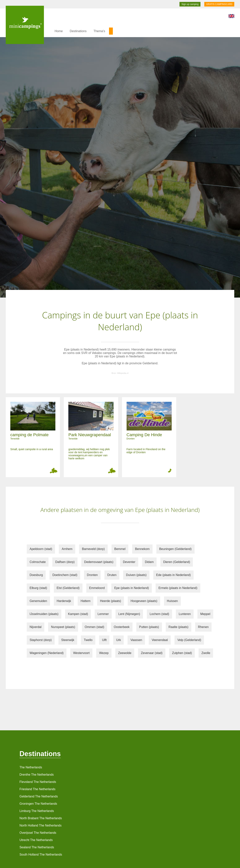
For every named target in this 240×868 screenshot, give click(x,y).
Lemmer (103, 614)
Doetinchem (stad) (65, 575)
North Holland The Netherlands (40, 825)
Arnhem (67, 549)
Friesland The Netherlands (37, 789)
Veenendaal (160, 640)
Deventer (129, 562)
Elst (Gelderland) (68, 588)
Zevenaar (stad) (152, 653)
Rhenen (203, 627)
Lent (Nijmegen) (129, 614)
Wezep (104, 653)
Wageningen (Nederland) (47, 653)
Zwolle (206, 653)
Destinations (78, 31)
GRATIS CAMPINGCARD (219, 4)
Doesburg (36, 575)
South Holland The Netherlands (41, 855)
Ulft (104, 640)
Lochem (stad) (159, 614)
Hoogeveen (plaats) (144, 601)
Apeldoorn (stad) (41, 549)
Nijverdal (36, 627)
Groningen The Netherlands (38, 804)
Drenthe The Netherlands (37, 775)
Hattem (86, 601)
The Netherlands (31, 767)
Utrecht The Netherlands (36, 840)
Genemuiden (38, 601)
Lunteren (185, 614)
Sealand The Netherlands (37, 847)
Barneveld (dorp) (93, 549)
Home (59, 31)
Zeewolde (125, 653)
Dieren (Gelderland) (177, 562)
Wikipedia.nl (123, 373)
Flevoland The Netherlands (38, 782)
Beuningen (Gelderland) (175, 549)
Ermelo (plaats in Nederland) (178, 588)
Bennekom (142, 549)
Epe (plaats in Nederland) (131, 588)
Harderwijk (64, 601)
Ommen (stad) (95, 627)
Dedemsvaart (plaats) (99, 562)
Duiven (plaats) (136, 575)
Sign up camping (190, 4)
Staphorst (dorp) (41, 640)
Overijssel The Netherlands (38, 833)
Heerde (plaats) (111, 601)
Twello (88, 640)
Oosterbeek (122, 627)
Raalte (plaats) (179, 627)
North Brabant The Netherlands (41, 818)
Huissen (172, 601)
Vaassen (136, 640)
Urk (118, 640)
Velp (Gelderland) (189, 640)
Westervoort (81, 653)
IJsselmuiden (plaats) (44, 614)
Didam (149, 562)
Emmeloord (97, 588)
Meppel (205, 614)
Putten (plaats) (149, 627)
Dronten (92, 575)
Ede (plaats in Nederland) (173, 575)
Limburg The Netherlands (37, 811)
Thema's (99, 31)
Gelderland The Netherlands (39, 796)
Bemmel (120, 549)
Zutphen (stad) (182, 653)
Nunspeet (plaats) (63, 627)
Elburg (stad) (38, 588)
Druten (112, 575)
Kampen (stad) (78, 614)
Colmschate (38, 562)
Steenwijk (68, 640)
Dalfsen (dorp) (65, 562)
